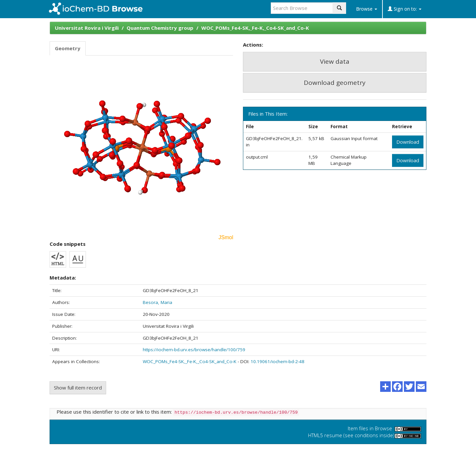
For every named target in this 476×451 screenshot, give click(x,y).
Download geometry (335, 83)
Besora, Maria (158, 302)
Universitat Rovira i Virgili (87, 28)
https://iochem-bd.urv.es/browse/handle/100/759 (194, 350)
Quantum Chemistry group (160, 28)
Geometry (68, 48)
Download (408, 142)
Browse (367, 9)
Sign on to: (405, 9)
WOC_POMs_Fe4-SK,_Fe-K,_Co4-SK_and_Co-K (255, 28)
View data (335, 61)
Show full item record (78, 388)
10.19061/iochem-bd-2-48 (278, 361)
